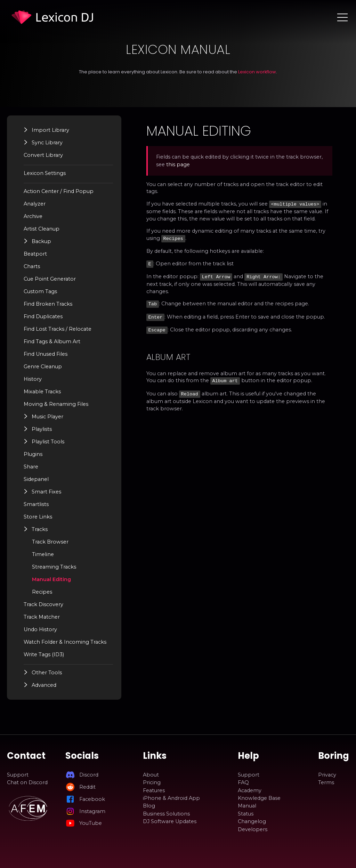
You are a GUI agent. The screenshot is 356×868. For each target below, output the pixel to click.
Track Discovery (43, 604)
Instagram (92, 811)
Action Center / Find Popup (59, 191)
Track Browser (50, 542)
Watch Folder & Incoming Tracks (65, 642)
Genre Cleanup (43, 367)
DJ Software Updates (170, 821)
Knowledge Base (259, 798)
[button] (26, 130)
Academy (250, 790)
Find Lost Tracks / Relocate (58, 329)
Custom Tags (40, 291)
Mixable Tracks (42, 392)
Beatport (35, 254)
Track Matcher (42, 617)
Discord (89, 775)
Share (31, 467)
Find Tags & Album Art (52, 341)
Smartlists (36, 504)
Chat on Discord (27, 782)
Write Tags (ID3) (44, 654)
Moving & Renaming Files (56, 404)
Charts (32, 266)
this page (179, 164)
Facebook (92, 799)
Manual (247, 806)
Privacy (327, 775)
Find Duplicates (43, 316)
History (33, 379)
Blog (149, 806)
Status (246, 814)
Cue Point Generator (50, 279)
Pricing (152, 782)
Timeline (43, 554)
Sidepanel (36, 479)
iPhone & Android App (171, 798)
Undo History (40, 629)
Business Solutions (166, 814)
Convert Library (43, 155)
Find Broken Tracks (48, 304)
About (151, 775)
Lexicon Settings (45, 173)
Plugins (33, 454)
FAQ (243, 782)
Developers (253, 829)
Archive (33, 216)
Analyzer (35, 204)
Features (154, 790)
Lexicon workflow (257, 72)
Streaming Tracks (54, 567)
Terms (326, 782)
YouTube (91, 823)
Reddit (87, 787)
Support (18, 775)
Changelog (252, 821)
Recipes (42, 592)
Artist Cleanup (42, 229)
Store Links (38, 517)
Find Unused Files (46, 354)
